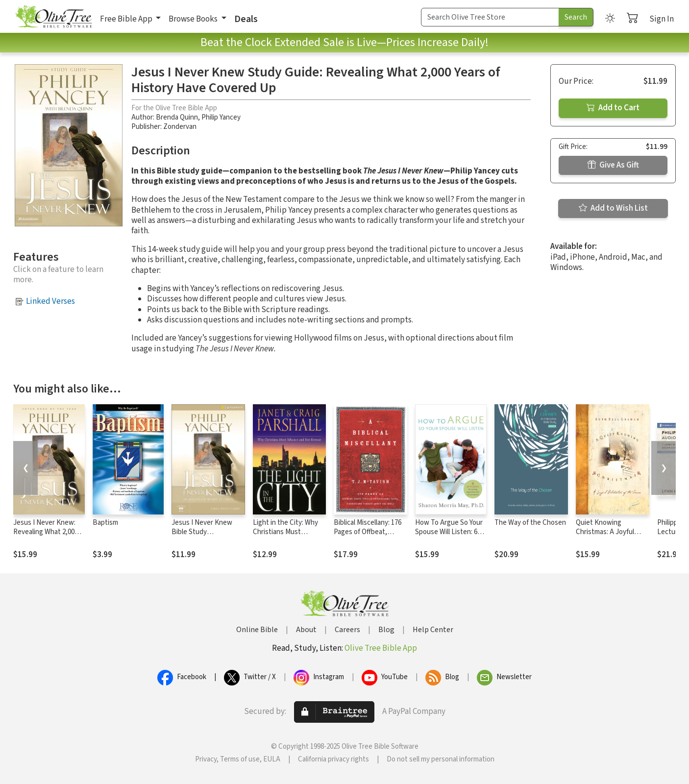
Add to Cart (613, 108)
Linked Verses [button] (50, 301)
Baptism (105, 523)
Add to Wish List (613, 208)
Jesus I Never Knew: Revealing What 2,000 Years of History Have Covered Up (46, 537)
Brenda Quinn (177, 117)
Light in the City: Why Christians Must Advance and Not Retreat (285, 537)
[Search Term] (490, 17)
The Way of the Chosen (530, 523)
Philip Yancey (221, 117)
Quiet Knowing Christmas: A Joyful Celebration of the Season (605, 537)
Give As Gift (613, 165)
